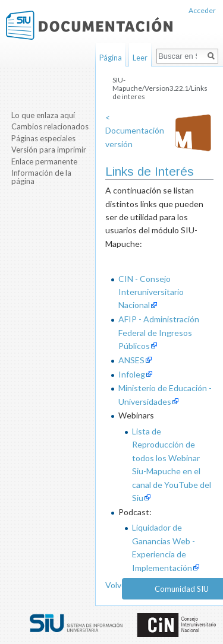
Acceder (202, 10)
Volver (117, 585)
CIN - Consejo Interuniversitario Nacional (151, 292)
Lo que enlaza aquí (43, 115)
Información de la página (41, 177)
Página (111, 58)
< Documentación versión (135, 131)
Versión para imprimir (49, 150)
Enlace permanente (44, 161)
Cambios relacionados (50, 126)
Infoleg (132, 374)
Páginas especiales (43, 138)
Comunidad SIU (182, 589)
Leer (140, 58)
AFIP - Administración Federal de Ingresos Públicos (159, 332)
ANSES (131, 360)
